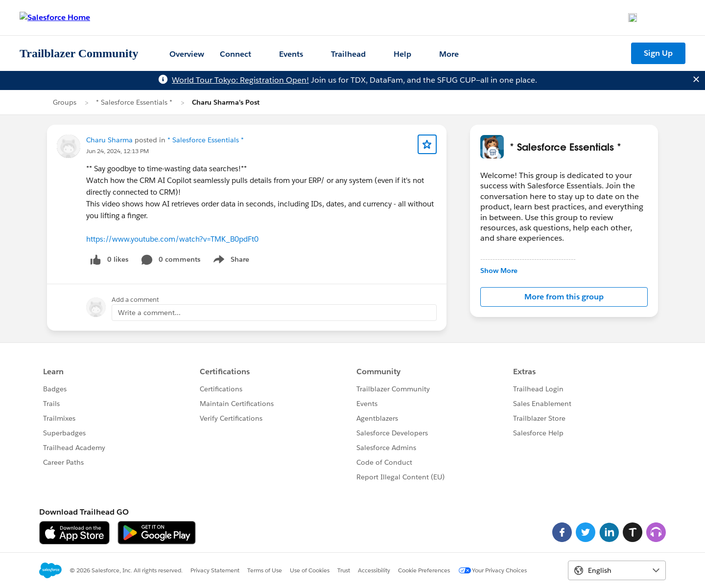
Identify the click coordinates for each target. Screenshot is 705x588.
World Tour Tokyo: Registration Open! (240, 80)
